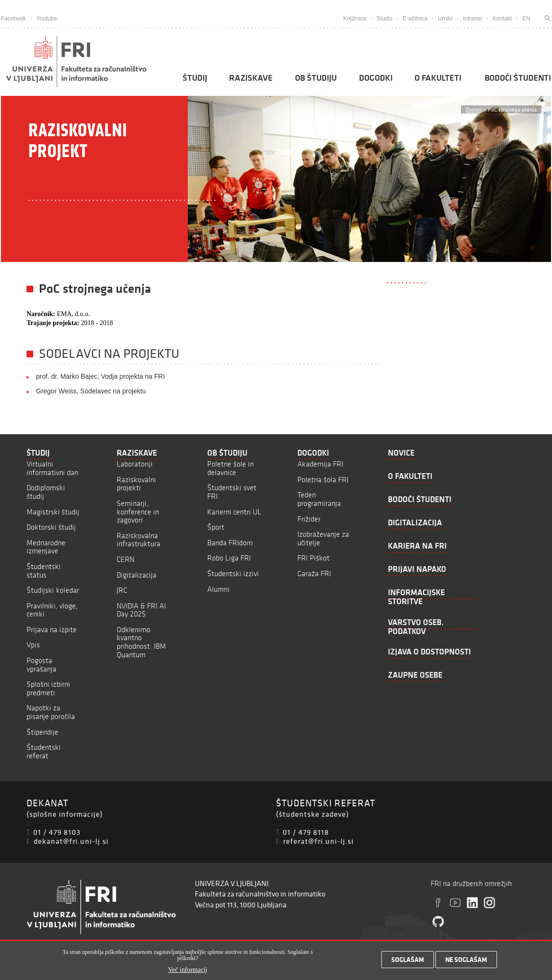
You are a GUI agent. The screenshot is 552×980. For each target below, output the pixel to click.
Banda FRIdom (230, 543)
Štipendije (42, 732)
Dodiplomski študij (46, 492)
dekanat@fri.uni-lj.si (71, 841)
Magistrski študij (53, 512)
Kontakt (502, 19)
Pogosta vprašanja (41, 665)
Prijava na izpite (52, 630)
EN (526, 19)
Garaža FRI (314, 574)
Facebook (14, 19)
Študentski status (44, 571)
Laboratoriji (135, 464)
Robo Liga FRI (229, 558)
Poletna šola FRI (323, 480)
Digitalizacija (137, 575)
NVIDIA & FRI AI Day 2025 (141, 610)
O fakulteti (438, 78)
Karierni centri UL (234, 512)
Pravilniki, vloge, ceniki (52, 610)
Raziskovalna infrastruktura (138, 540)
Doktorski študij (51, 527)
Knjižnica (355, 19)
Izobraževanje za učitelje (323, 538)
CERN (125, 559)
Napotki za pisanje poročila (51, 712)
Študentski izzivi (233, 574)
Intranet (473, 19)
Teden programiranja (319, 499)
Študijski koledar (53, 590)
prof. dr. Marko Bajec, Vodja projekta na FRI (101, 376)
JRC (122, 590)
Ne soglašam (466, 962)
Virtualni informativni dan (52, 468)
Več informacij (188, 973)
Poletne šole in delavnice (230, 468)
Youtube (47, 19)
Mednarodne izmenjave (46, 547)
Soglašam (408, 962)
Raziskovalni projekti (136, 484)
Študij (195, 78)
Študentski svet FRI (232, 492)
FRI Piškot (313, 558)
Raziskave (251, 78)
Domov (474, 109)
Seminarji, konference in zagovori (138, 512)
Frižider (309, 519)
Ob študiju (316, 78)
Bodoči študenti (518, 78)
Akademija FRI (320, 464)
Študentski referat (44, 751)
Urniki (445, 19)
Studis (384, 19)
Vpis (33, 645)
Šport (216, 527)
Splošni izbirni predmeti (48, 688)
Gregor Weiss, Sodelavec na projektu (91, 391)
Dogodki (376, 78)
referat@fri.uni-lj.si (318, 841)
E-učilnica (415, 19)
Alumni (218, 589)
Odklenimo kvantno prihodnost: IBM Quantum (141, 642)
